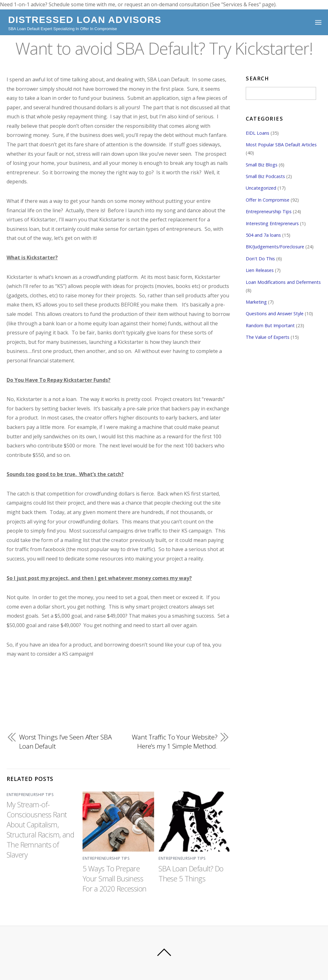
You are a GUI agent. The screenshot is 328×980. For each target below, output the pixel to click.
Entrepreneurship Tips (30, 794)
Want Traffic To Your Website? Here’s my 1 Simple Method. (174, 742)
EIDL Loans (258, 133)
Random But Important (270, 325)
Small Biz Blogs (262, 165)
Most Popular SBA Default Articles (281, 145)
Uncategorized (261, 188)
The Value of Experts (268, 337)
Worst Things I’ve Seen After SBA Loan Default (59, 742)
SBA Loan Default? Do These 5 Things (191, 874)
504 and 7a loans (263, 235)
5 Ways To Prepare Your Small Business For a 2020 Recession (115, 879)
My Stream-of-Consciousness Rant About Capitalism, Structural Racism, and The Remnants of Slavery (41, 830)
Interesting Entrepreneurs (272, 223)
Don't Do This (260, 259)
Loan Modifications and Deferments (283, 282)
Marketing (256, 302)
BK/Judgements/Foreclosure (275, 247)
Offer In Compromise (268, 200)
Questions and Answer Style (275, 314)
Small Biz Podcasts (265, 176)
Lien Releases (260, 270)
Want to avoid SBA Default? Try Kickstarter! (164, 48)
